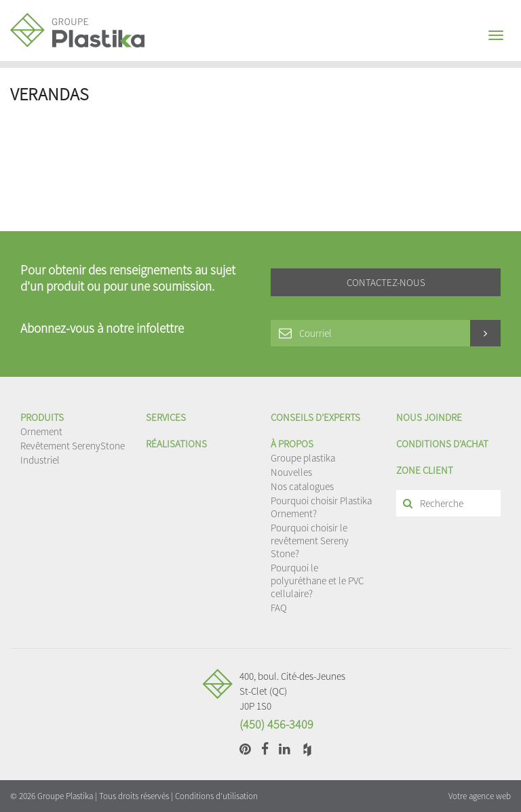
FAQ (279, 608)
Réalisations (176, 444)
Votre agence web (480, 796)
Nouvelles (291, 472)
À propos (292, 444)
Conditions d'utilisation (216, 796)
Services (166, 417)
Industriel (40, 460)
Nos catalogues (302, 486)
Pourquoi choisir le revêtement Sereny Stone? (310, 541)
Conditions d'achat (442, 444)
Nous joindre (429, 417)
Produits (42, 417)
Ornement (41, 431)
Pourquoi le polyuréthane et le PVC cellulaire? (317, 581)
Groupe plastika (303, 458)
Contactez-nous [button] (386, 282)
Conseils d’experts (315, 417)
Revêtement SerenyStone (73, 446)
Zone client (425, 470)
